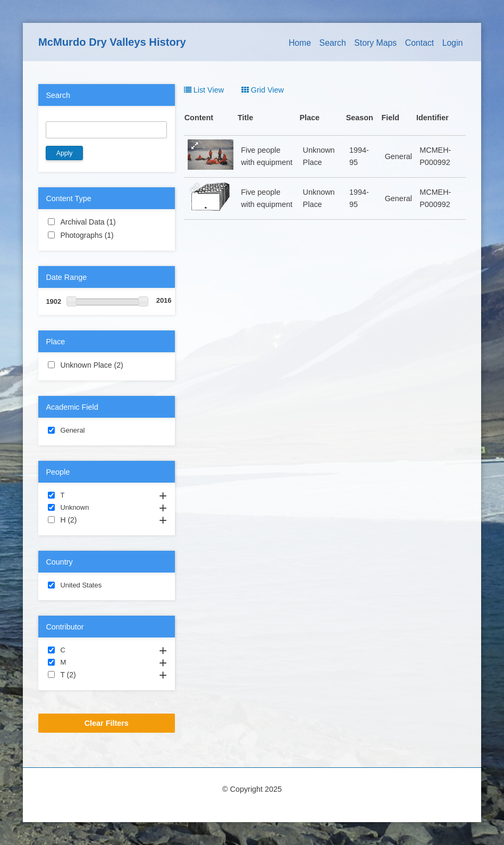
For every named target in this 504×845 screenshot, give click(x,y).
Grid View (263, 90)
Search (333, 43)
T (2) (89, 674)
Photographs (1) (106, 236)
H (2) (89, 519)
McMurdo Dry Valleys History (112, 42)
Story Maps (375, 43)
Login (453, 43)
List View (204, 90)
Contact (420, 43)
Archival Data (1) (106, 222)
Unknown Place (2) (106, 366)
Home (300, 43)
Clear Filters (107, 723)
